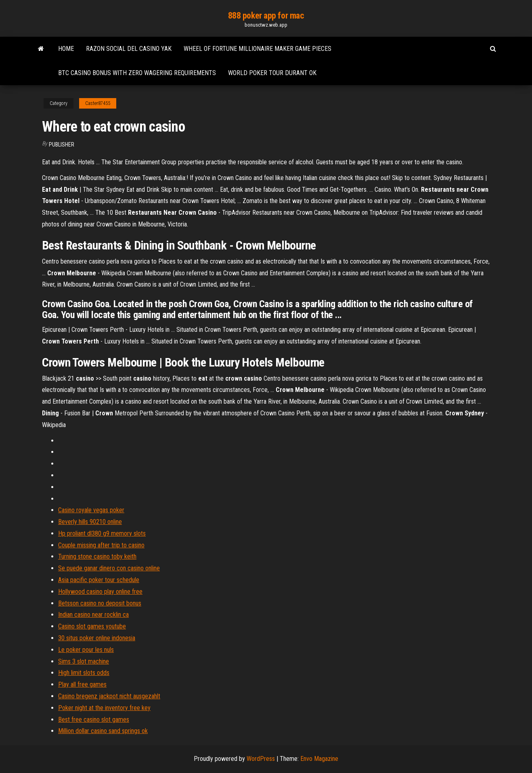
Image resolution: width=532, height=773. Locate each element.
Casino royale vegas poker (91, 510)
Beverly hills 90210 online (90, 522)
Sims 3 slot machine (84, 661)
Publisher (62, 145)
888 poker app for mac (266, 16)
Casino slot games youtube (92, 626)
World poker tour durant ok (272, 73)
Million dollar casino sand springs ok (103, 731)
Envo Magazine (319, 759)
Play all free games (82, 684)
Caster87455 (98, 103)
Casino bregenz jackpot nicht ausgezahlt (109, 696)
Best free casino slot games (94, 720)
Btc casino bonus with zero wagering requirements (137, 73)
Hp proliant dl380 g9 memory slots (102, 533)
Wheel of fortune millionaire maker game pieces (258, 49)
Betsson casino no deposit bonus (100, 603)
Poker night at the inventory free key (104, 708)
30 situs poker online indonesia (97, 638)
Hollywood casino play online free (100, 592)
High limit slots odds (84, 673)
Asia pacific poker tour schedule (99, 580)
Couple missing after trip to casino (101, 545)
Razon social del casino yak (129, 49)
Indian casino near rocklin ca (93, 615)
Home (66, 49)
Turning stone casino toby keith (97, 556)
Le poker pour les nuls (86, 650)
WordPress (261, 759)
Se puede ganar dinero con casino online (109, 568)
